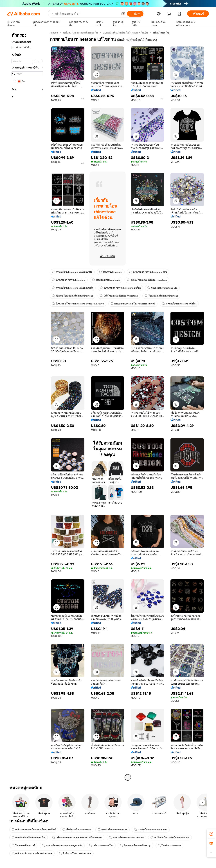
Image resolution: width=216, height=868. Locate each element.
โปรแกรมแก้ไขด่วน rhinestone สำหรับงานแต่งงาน (78, 304)
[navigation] (27, 405)
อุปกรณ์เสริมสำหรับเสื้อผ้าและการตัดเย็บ (125, 33)
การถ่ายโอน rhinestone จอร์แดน (126, 838)
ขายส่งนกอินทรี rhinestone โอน (29, 838)
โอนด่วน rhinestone (111, 272)
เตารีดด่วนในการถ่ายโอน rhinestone (170, 838)
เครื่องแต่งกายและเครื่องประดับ (80, 33)
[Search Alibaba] (85, 14)
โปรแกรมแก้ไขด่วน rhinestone (69, 280)
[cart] (170, 14)
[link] (211, 834)
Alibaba (54, 33)
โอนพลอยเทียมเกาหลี (23, 845)
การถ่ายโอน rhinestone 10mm (151, 830)
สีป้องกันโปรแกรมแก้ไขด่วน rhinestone (73, 296)
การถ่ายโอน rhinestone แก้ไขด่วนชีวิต (72, 272)
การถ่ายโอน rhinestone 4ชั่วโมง (179, 304)
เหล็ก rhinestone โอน (101, 845)
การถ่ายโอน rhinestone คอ (112, 830)
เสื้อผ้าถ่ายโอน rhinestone (77, 830)
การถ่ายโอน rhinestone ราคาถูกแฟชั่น (62, 845)
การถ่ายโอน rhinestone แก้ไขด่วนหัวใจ (73, 288)
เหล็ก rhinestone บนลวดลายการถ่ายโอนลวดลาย (77, 838)
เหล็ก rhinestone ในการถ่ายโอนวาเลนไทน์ (34, 830)
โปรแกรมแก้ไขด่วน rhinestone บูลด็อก (120, 288)
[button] (123, 14)
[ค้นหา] (135, 14)
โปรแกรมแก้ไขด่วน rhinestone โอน (148, 272)
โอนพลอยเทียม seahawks (106, 280)
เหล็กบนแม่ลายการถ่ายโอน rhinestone (32, 853)
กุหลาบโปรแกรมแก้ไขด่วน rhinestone (147, 280)
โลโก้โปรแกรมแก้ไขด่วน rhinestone (119, 296)
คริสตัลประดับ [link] (161, 33)
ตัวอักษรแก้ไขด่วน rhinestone (75, 853)
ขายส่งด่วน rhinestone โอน (162, 288)
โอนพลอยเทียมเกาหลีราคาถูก (136, 845)
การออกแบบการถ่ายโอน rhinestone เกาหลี (133, 304)
